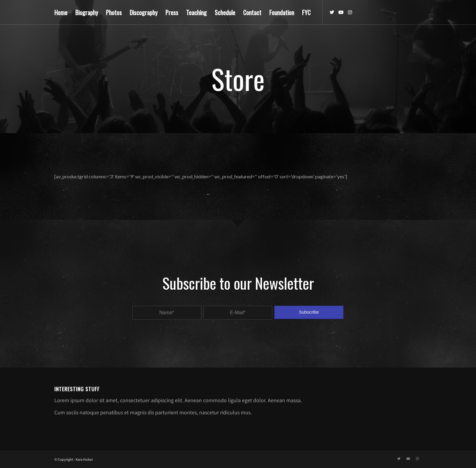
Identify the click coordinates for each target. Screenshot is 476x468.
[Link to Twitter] (332, 12)
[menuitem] (61, 12)
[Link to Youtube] (341, 12)
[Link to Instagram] (350, 12)
